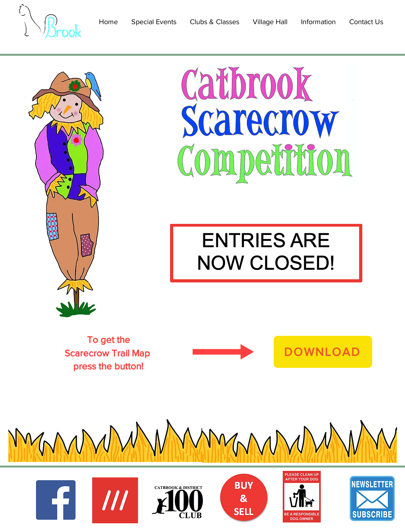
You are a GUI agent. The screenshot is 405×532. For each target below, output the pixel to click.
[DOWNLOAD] (323, 352)
